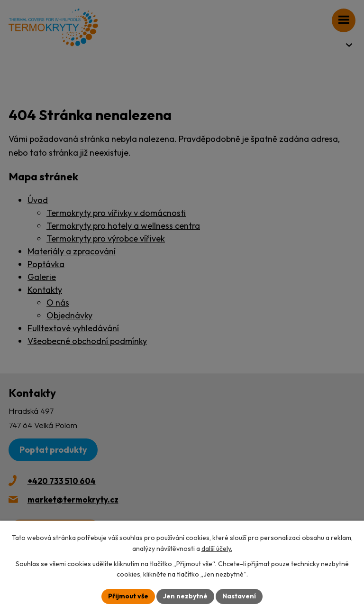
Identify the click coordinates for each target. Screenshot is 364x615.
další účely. (217, 549)
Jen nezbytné (185, 596)
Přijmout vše (128, 596)
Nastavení (239, 596)
